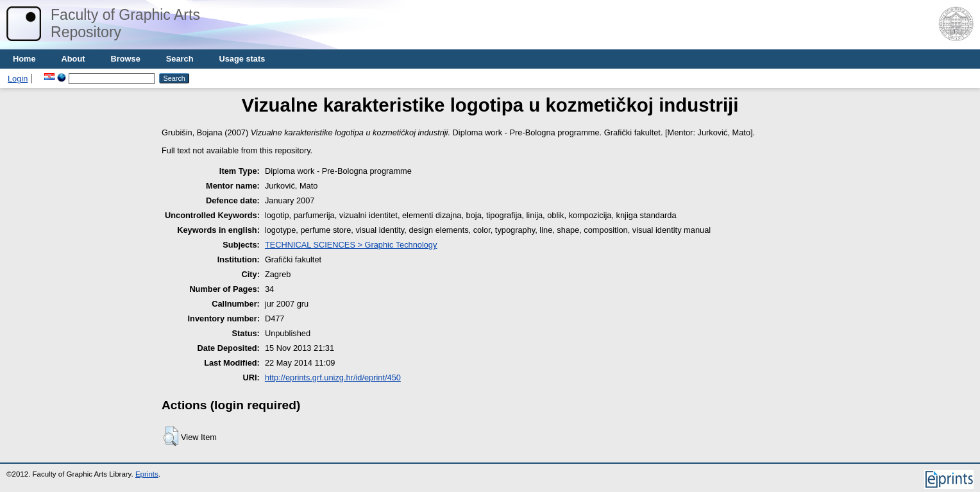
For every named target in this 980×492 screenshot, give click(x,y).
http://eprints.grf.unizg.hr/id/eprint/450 (333, 377)
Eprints (147, 474)
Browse (126, 59)
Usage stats (242, 59)
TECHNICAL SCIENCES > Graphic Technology (351, 245)
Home (24, 59)
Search (180, 59)
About (73, 59)
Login (18, 79)
